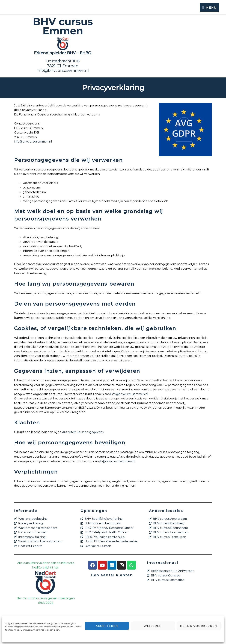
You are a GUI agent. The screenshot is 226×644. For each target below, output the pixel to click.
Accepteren (107, 626)
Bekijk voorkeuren (199, 626)
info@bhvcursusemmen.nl (63, 70)
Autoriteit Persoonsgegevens (83, 432)
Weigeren (153, 626)
